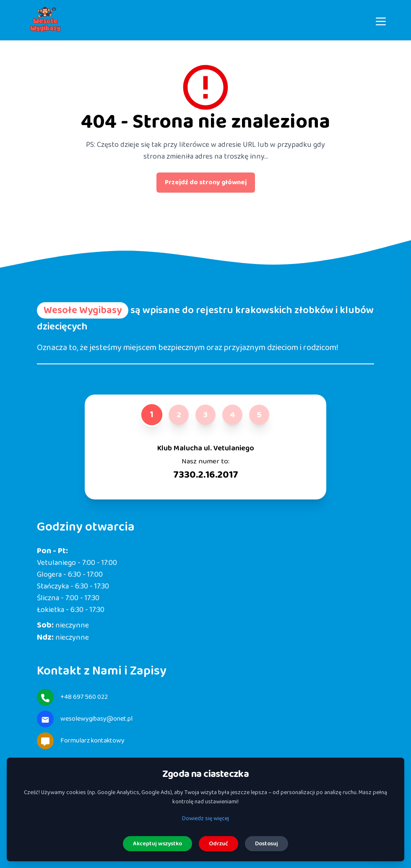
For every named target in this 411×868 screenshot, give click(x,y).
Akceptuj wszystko (157, 844)
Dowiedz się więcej (205, 818)
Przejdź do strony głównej (206, 182)
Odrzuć (219, 844)
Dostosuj (267, 844)
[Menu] (381, 20)
